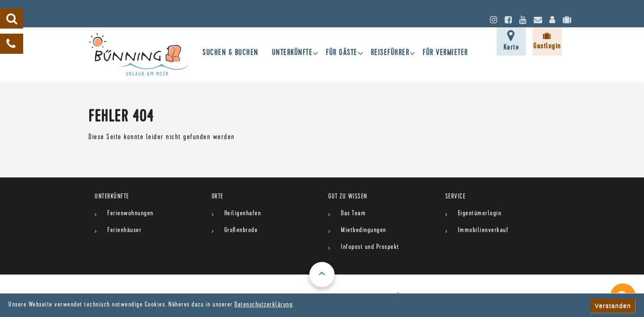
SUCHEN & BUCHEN (230, 54)
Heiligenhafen (243, 214)
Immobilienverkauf (483, 231)
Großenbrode (241, 231)
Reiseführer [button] (390, 54)
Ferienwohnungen (130, 214)
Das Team (353, 214)
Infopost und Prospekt (370, 248)
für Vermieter (445, 54)
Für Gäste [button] (342, 54)
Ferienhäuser (124, 231)
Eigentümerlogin (480, 214)
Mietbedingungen (364, 231)
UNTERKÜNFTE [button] (292, 54)
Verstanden (613, 306)
